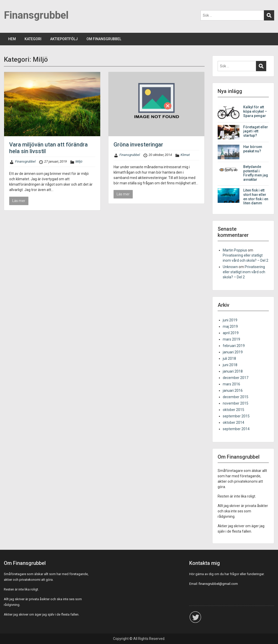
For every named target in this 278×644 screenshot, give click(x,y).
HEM (12, 39)
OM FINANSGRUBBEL (104, 39)
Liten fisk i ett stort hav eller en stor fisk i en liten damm (256, 197)
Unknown (230, 267)
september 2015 (236, 416)
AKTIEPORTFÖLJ (64, 39)
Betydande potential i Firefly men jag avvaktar (256, 173)
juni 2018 (230, 365)
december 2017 (236, 378)
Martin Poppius (235, 250)
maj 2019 (230, 326)
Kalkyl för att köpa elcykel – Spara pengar (255, 111)
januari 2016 (233, 390)
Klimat (185, 155)
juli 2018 (229, 358)
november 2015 (236, 403)
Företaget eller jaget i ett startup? (256, 131)
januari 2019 (233, 352)
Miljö (79, 161)
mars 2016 (231, 384)
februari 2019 (234, 346)
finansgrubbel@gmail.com (218, 584)
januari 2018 (233, 371)
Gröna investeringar (138, 145)
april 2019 (231, 333)
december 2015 (236, 397)
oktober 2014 (233, 423)
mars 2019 (231, 339)
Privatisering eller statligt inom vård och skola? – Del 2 (244, 272)
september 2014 (236, 429)
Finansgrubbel (36, 15)
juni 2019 (230, 320)
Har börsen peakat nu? (253, 149)
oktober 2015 (233, 410)
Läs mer (19, 201)
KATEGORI (33, 39)
